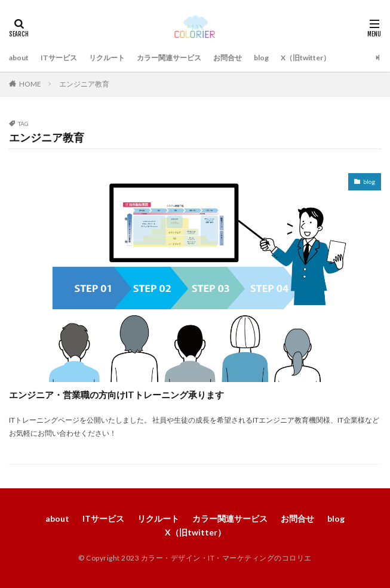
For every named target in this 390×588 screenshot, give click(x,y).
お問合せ (228, 58)
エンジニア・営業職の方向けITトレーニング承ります (116, 395)
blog (261, 58)
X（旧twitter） (305, 58)
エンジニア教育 (84, 84)
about (19, 58)
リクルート (107, 58)
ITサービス (59, 58)
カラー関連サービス (169, 58)
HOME (30, 84)
